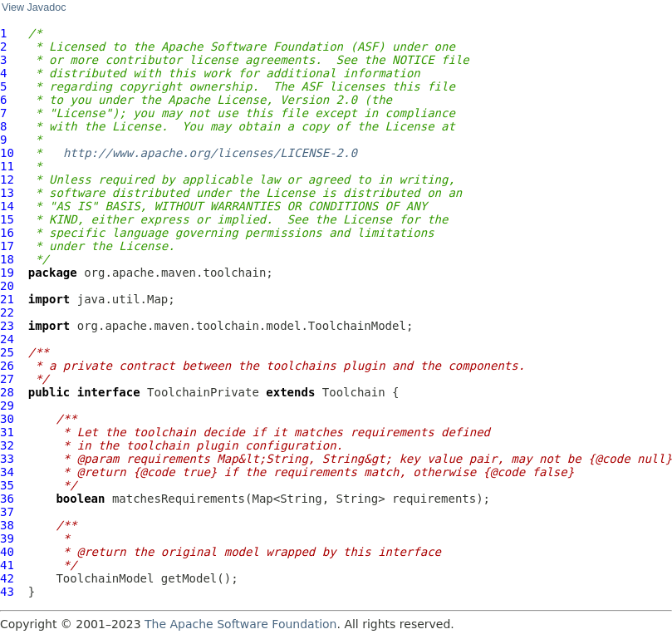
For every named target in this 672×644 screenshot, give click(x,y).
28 (7, 392)
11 (7, 166)
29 (7, 406)
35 (7, 485)
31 (7, 432)
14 (7, 206)
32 (7, 445)
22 (7, 312)
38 (7, 525)
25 (7, 352)
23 (7, 326)
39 (7, 538)
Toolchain (354, 392)
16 (7, 233)
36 (7, 499)
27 (7, 379)
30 (7, 419)
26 (7, 366)
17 (7, 246)
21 (7, 299)
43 (7, 592)
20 (7, 286)
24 (7, 339)
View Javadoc (34, 7)
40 (7, 552)
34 (7, 472)
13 (7, 193)
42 (7, 578)
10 (7, 153)
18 (7, 259)
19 (7, 273)
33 (7, 459)
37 (7, 512)
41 (7, 565)
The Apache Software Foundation (240, 624)
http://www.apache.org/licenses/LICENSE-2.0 (210, 153)
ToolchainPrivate (203, 392)
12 (7, 179)
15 (7, 219)
